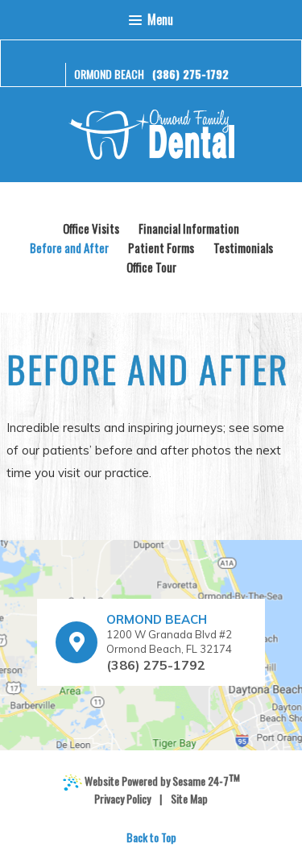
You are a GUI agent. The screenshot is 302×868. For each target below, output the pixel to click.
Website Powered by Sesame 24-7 (151, 782)
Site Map (189, 799)
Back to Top (151, 837)
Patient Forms (161, 247)
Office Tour (151, 267)
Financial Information (189, 228)
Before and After (69, 247)
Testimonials (243, 247)
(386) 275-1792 (190, 74)
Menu (151, 19)
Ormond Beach (109, 74)
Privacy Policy (122, 799)
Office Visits (91, 228)
